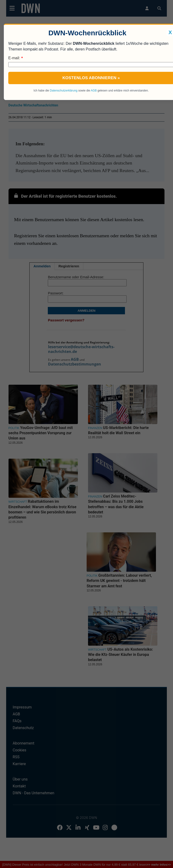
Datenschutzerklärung (64, 91)
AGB (94, 91)
